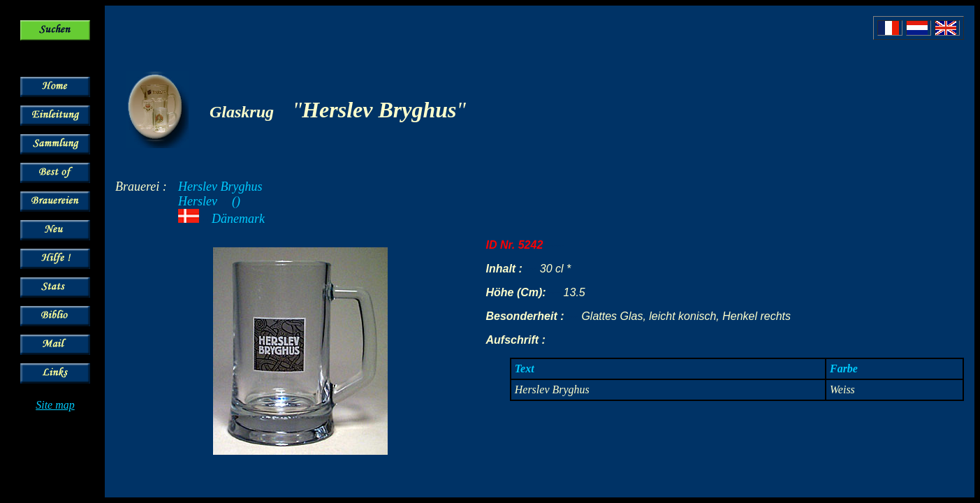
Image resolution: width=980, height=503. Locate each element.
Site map (55, 405)
